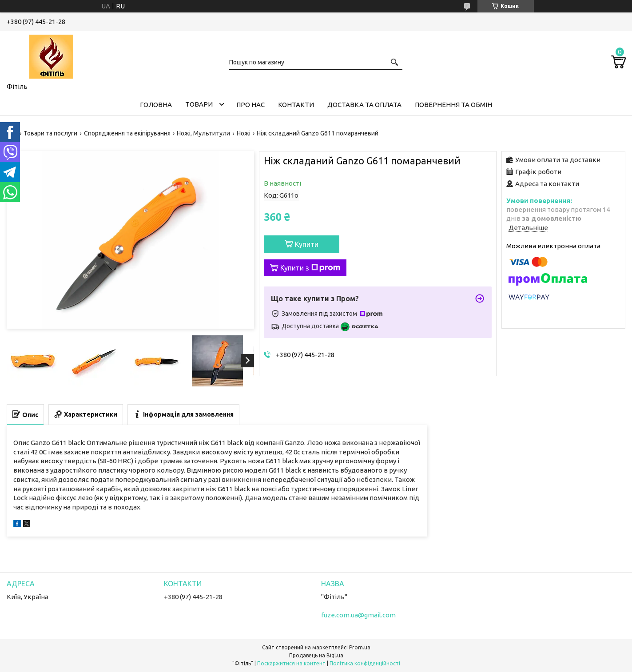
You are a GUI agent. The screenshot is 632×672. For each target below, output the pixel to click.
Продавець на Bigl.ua (316, 655)
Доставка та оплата (364, 105)
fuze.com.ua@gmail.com (358, 615)
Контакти (296, 105)
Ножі (244, 133)
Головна (156, 105)
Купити (307, 244)
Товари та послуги (50, 133)
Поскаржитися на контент (291, 663)
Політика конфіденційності (365, 663)
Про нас (250, 105)
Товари (199, 104)
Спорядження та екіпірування (127, 133)
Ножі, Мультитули (203, 133)
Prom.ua (360, 647)
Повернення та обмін (453, 105)
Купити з (310, 268)
